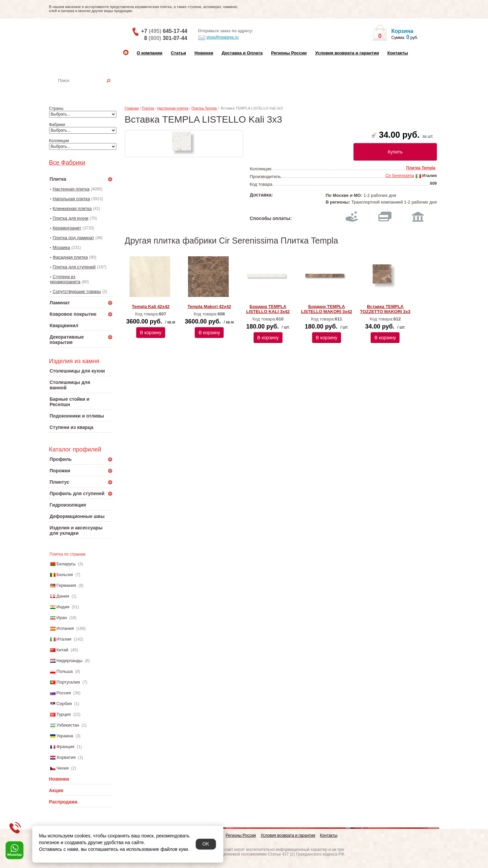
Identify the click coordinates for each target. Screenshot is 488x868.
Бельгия (65, 575)
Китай (62, 650)
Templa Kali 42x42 (151, 307)
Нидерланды (69, 661)
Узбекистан (68, 725)
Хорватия (66, 757)
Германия (66, 585)
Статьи (178, 53)
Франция (65, 747)
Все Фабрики (67, 163)
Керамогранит (67, 228)
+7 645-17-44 (164, 31)
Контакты (398, 53)
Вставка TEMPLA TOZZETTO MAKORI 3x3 (385, 309)
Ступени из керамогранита (65, 279)
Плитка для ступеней (74, 267)
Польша (65, 671)
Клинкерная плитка (72, 208)
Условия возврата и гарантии (347, 53)
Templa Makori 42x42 (209, 307)
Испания (65, 628)
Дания (63, 596)
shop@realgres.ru (218, 38)
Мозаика (62, 247)
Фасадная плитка (70, 257)
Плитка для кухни (71, 218)
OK (206, 844)
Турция (64, 714)
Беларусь (66, 564)
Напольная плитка (71, 199)
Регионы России (289, 53)
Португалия (68, 682)
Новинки (204, 53)
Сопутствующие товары (77, 291)
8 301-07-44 (166, 38)
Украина (65, 736)
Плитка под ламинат (73, 238)
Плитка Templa (204, 108)
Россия (64, 693)
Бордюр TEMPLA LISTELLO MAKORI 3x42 (327, 309)
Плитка (148, 108)
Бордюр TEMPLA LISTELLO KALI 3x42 (268, 309)
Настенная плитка (88, 90)
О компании (150, 53)
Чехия (63, 768)
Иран (62, 618)
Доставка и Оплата (242, 53)
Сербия (64, 704)
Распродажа (63, 802)
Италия (64, 639)
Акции (56, 790)
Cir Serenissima (400, 176)
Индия (63, 607)
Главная (132, 108)
